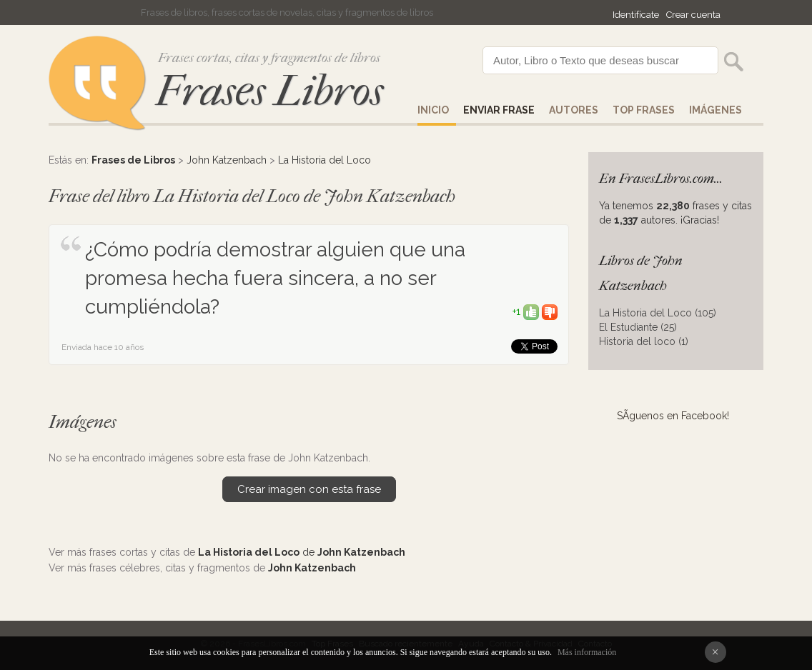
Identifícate (636, 15)
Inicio (433, 110)
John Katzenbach (227, 160)
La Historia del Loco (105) (658, 313)
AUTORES (574, 110)
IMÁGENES (716, 110)
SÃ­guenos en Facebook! (673, 416)
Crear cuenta (693, 15)
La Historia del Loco (325, 160)
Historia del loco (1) (644, 341)
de (302, 552)
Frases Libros (269, 91)
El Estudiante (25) (638, 327)
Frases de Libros (133, 160)
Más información (587, 652)
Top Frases (644, 110)
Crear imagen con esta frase (309, 489)
